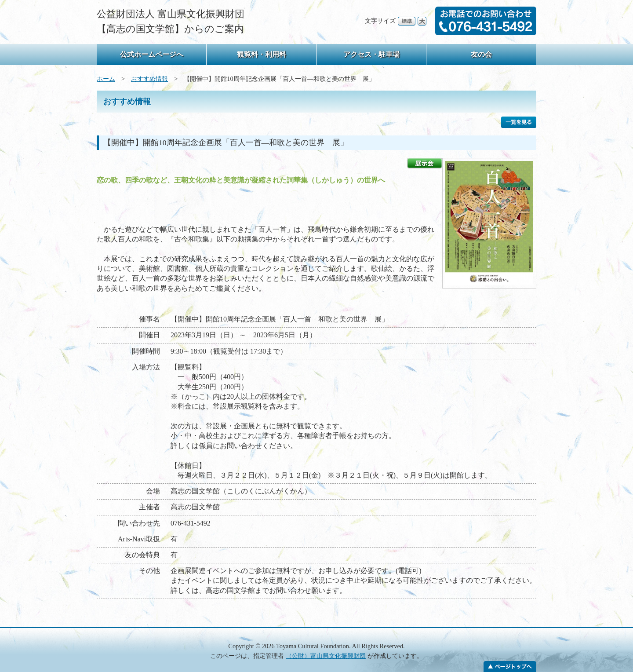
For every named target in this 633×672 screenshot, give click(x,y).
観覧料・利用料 (262, 54)
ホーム (106, 79)
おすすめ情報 (149, 79)
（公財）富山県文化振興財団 (326, 656)
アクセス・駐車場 (371, 54)
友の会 (481, 54)
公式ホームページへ (152, 54)
